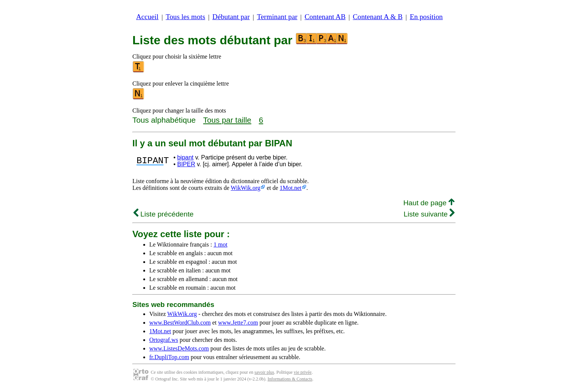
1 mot (220, 244)
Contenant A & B (378, 17)
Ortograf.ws (164, 340)
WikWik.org (245, 188)
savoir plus (264, 372)
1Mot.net (291, 188)
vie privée (303, 372)
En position (426, 17)
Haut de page (429, 203)
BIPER (186, 164)
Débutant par (231, 17)
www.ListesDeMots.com (179, 348)
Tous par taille (227, 120)
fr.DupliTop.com (169, 357)
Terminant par (277, 17)
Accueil (147, 17)
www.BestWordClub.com (180, 323)
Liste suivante (429, 214)
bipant (185, 157)
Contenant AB (325, 17)
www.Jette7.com (238, 323)
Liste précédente (163, 214)
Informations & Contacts (290, 379)
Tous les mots (185, 17)
